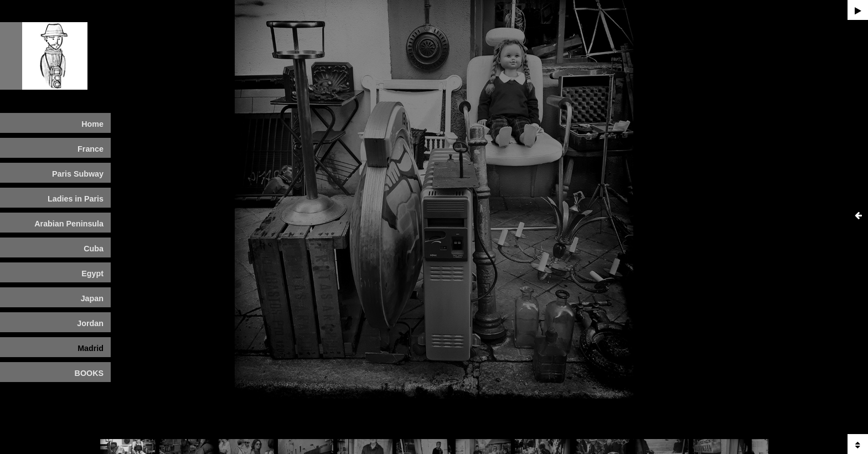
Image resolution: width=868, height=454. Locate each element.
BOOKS (89, 373)
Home (92, 124)
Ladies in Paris (76, 199)
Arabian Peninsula (69, 224)
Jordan (90, 323)
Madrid (91, 348)
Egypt (92, 274)
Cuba (94, 249)
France (91, 149)
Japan (92, 298)
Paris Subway (78, 174)
